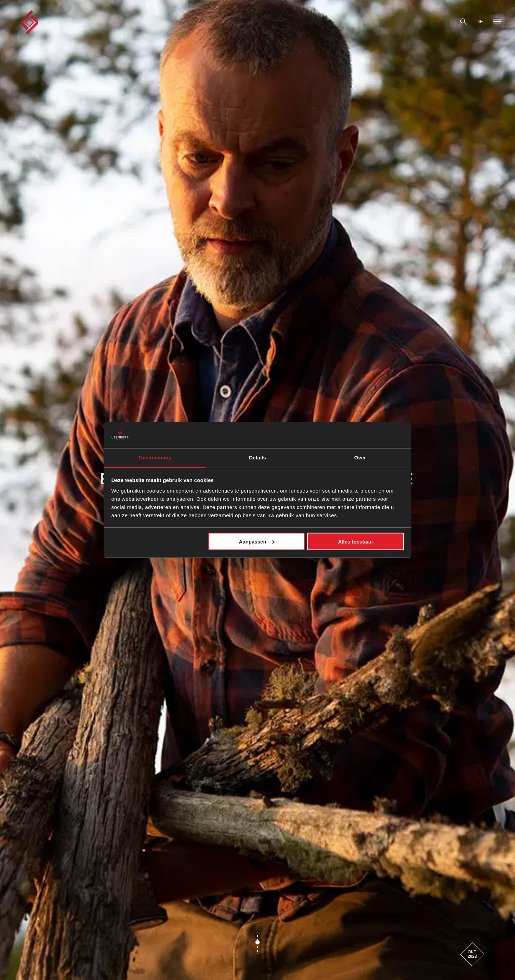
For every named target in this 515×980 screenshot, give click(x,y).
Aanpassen (257, 541)
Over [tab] (360, 458)
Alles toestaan (356, 541)
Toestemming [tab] (155, 458)
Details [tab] (257, 458)
